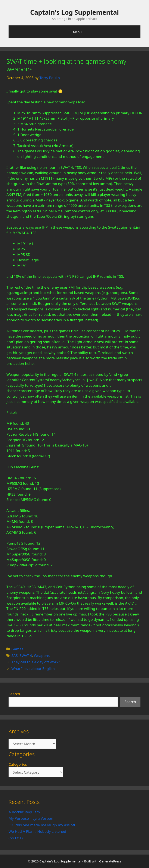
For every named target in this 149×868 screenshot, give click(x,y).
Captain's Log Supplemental (74, 12)
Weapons (42, 656)
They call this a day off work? (36, 662)
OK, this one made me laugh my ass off (42, 825)
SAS (15, 656)
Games (17, 649)
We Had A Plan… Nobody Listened (37, 831)
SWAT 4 (26, 656)
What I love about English (33, 669)
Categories (18, 764)
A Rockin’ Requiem (24, 812)
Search (14, 694)
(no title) (16, 838)
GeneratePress (110, 861)
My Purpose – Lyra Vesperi (31, 818)
